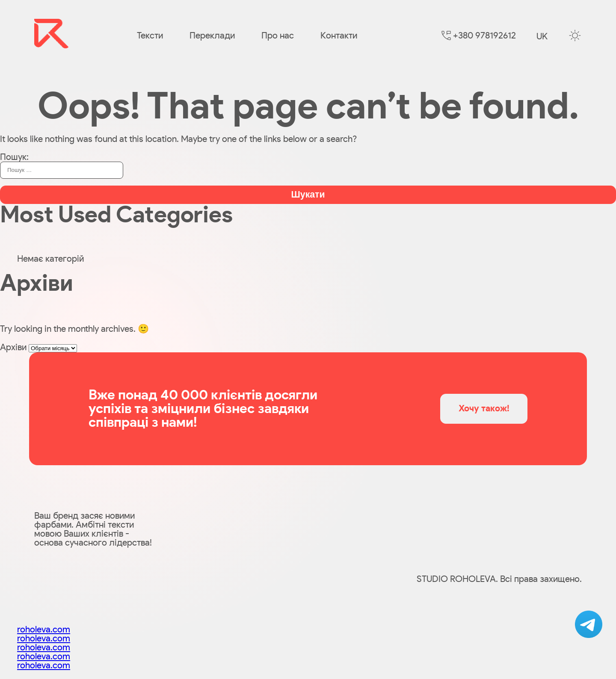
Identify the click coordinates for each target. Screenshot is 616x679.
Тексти (150, 36)
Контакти (339, 36)
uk (542, 37)
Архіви (13, 347)
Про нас (278, 36)
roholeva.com (44, 630)
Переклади (212, 36)
